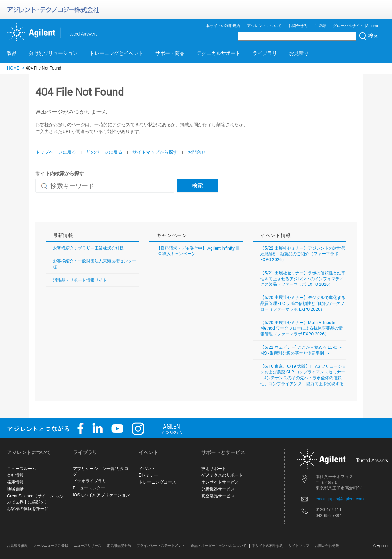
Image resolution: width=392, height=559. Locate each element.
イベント (147, 469)
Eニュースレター (89, 488)
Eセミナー (148, 475)
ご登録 (320, 26)
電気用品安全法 (119, 546)
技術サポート (214, 469)
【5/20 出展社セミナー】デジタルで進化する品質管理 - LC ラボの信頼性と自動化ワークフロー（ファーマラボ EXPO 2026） (303, 303)
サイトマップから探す (155, 152)
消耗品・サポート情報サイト (80, 280)
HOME (13, 68)
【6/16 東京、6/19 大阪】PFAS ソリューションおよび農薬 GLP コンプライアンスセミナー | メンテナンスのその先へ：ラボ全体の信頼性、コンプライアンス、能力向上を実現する (303, 375)
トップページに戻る (56, 152)
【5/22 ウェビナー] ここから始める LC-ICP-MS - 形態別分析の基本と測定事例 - (301, 350)
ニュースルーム (22, 469)
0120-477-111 (329, 510)
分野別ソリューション (53, 53)
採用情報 (15, 482)
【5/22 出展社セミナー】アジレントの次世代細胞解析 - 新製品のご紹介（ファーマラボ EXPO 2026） (303, 254)
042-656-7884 (329, 516)
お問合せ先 (298, 26)
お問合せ (197, 152)
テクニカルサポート (219, 53)
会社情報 (15, 475)
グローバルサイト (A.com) (356, 26)
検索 (197, 185)
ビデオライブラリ (90, 481)
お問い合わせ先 (327, 546)
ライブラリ (265, 53)
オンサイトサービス (220, 482)
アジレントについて (264, 26)
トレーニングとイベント (116, 53)
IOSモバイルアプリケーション (102, 495)
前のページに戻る (104, 152)
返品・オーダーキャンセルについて (219, 546)
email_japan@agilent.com (340, 499)
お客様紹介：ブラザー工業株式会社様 (88, 248)
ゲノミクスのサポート (222, 475)
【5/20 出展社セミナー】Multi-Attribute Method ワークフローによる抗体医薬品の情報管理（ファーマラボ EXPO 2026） (301, 328)
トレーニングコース (157, 482)
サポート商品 (170, 53)
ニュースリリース (88, 546)
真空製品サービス (218, 496)
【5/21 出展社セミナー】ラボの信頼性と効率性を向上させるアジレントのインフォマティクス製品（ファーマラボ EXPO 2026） (303, 278)
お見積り (299, 53)
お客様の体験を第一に (28, 509)
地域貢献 (15, 489)
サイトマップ (299, 546)
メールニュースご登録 (51, 546)
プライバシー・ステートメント (161, 546)
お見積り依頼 (17, 546)
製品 (12, 53)
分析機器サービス (218, 489)
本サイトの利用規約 (223, 26)
